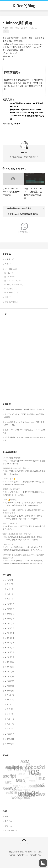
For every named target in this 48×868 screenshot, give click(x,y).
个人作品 (10, 289)
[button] (43, 863)
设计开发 (8, 269)
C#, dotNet (11, 277)
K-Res (35, 28)
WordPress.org (11, 831)
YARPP (17, 124)
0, (25, 28)
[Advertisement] (13, 356)
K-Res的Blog (24, 6)
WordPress (23, 855)
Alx (39, 855)
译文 (7, 297)
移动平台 (10, 292)
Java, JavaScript (13, 285)
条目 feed (9, 821)
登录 (7, 816)
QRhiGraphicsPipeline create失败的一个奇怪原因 (12, 192)
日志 (6, 31)
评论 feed (9, 826)
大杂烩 (8, 259)
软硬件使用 (9, 302)
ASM (9, 273)
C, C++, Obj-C (12, 281)
